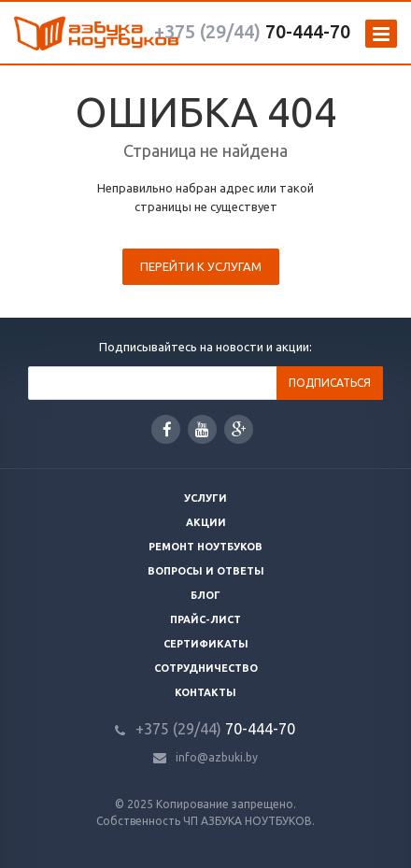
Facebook (167, 429)
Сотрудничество (206, 668)
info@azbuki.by (217, 757)
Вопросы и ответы (206, 571)
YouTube (202, 429)
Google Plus (239, 429)
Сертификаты (206, 644)
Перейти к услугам (201, 266)
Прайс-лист (205, 619)
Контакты (205, 692)
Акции (206, 522)
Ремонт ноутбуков (205, 547)
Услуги (205, 498)
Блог (205, 595)
